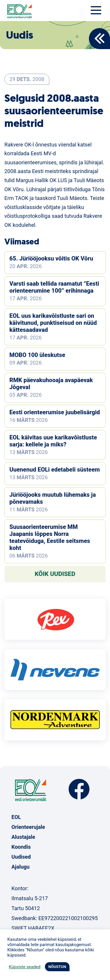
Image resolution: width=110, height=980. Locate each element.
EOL (16, 817)
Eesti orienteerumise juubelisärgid (55, 412)
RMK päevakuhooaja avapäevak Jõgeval (51, 384)
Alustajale (23, 837)
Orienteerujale (28, 827)
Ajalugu (21, 867)
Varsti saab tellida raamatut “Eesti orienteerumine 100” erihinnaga (54, 287)
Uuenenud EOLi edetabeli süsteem (55, 470)
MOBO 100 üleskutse (37, 355)
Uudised (21, 857)
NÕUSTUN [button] (57, 967)
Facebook (79, 789)
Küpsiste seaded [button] (25, 967)
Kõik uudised (55, 574)
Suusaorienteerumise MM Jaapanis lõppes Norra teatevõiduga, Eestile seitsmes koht (50, 537)
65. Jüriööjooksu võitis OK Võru (51, 258)
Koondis (21, 847)
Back (99, 39)
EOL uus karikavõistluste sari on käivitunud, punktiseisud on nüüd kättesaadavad (53, 323)
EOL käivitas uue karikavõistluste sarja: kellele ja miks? (53, 441)
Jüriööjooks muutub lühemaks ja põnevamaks (53, 498)
